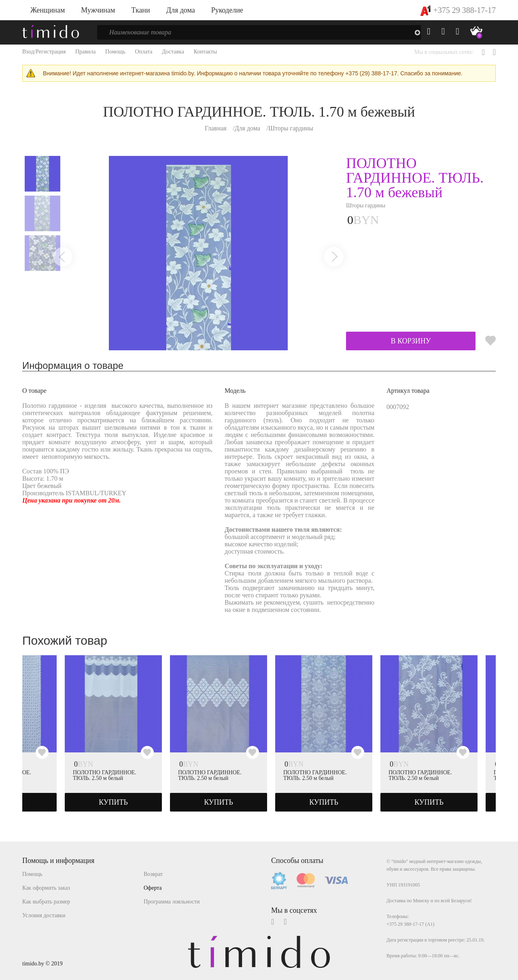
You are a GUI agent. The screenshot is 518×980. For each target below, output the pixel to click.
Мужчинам (98, 10)
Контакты (205, 52)
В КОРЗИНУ (411, 341)
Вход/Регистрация (44, 52)
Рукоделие (227, 10)
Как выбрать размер (46, 902)
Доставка (173, 52)
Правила (86, 52)
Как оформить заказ (46, 888)
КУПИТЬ (113, 802)
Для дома (181, 10)
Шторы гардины (291, 128)
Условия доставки (44, 915)
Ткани (140, 10)
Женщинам (48, 10)
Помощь (115, 52)
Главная (216, 128)
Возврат (153, 874)
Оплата (143, 52)
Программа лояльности (172, 902)
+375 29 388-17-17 (458, 10)
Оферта (153, 888)
